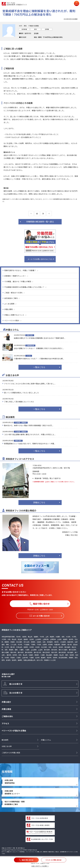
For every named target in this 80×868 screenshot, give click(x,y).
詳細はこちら (39, 502)
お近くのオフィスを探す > (40, 866)
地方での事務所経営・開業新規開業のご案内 (15, 803)
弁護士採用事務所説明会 (10, 782)
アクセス (5, 724)
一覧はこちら (39, 367)
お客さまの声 (7, 746)
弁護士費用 (6, 709)
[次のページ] (49, 214)
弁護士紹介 (6, 702)
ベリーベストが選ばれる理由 (14, 731)
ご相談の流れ (7, 716)
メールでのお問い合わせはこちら (40, 259)
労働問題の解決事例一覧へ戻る (40, 222)
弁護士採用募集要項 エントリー (12, 792)
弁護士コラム (46, 740)
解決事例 (5, 740)
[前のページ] (31, 214)
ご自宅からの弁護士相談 (11, 753)
